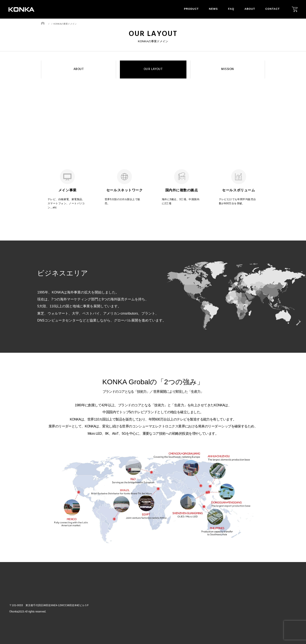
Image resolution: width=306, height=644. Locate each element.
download (288, 609)
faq (231, 9)
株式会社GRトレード (30, 593)
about (250, 9)
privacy (285, 602)
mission (256, 609)
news (213, 9)
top (182, 592)
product (191, 9)
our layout (260, 602)
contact (273, 9)
